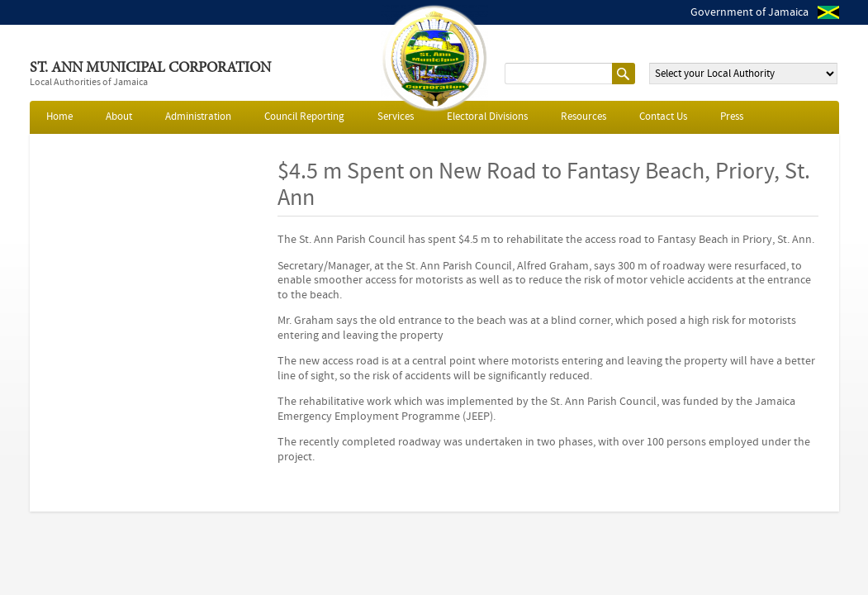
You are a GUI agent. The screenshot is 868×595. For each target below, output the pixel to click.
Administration (198, 117)
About (119, 117)
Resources (583, 117)
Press (732, 117)
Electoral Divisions (487, 117)
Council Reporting (304, 117)
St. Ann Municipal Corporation (150, 69)
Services (396, 117)
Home (59, 117)
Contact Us (663, 117)
